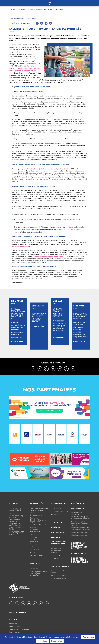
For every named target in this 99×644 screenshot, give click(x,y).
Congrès (35, 564)
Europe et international (35, 531)
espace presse (18, 612)
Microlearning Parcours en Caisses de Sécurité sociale (80, 518)
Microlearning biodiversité (76, 513)
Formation (34, 534)
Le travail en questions (35, 540)
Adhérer (56, 527)
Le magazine (56, 508)
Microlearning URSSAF (80, 532)
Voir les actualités (49, 411)
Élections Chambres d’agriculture (38, 521)
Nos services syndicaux (56, 552)
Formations (78, 508)
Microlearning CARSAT (80, 535)
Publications (58, 503)
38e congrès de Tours (39, 572)
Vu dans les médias (58, 579)
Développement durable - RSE (37, 511)
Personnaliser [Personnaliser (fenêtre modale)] (57, 641)
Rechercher (57, 532)
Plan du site (78, 554)
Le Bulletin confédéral (60, 511)
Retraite (33, 553)
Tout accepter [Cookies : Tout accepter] (88, 637)
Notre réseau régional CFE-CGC (18, 517)
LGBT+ (33, 547)
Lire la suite (18, 342)
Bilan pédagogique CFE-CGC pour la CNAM (17, 533)
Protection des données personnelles (79, 560)
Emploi (33, 528)
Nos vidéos (57, 537)
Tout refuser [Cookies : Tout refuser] (42, 641)
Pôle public (34, 550)
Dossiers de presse (58, 576)
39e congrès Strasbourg (35, 575)
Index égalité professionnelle (16, 524)
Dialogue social (36, 515)
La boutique (55, 556)
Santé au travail (36, 556)
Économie (34, 518)
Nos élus (13, 514)
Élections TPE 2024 (38, 525)
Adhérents (78, 503)
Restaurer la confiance (39, 508)
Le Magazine (15, 627)
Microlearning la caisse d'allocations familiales (80, 529)
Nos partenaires (57, 549)
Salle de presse (60, 567)
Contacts (56, 522)
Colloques (34, 569)
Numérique (34, 544)
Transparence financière (15, 521)
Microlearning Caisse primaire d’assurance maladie (79, 524)
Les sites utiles (57, 558)
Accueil (12, 10)
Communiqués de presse (58, 572)
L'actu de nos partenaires (58, 543)
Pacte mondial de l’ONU (16, 528)
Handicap (34, 537)
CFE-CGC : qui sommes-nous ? (16, 510)
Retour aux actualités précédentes (23, 18)
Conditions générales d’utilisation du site (79, 546)
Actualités (21, 10)
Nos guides (55, 514)
